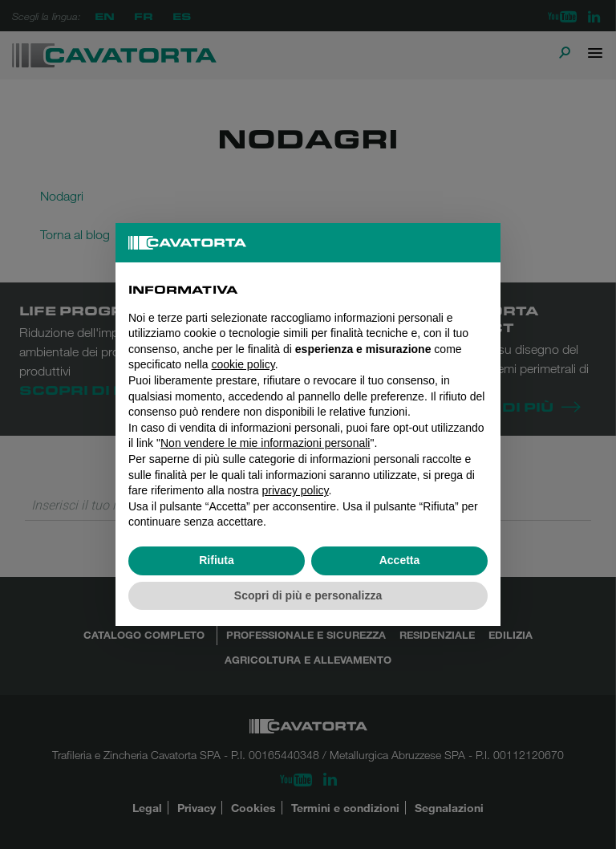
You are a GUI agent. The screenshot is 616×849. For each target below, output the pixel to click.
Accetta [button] (400, 560)
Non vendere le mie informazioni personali (265, 443)
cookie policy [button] (243, 364)
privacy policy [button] (296, 490)
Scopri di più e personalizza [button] (308, 595)
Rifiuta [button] (217, 560)
